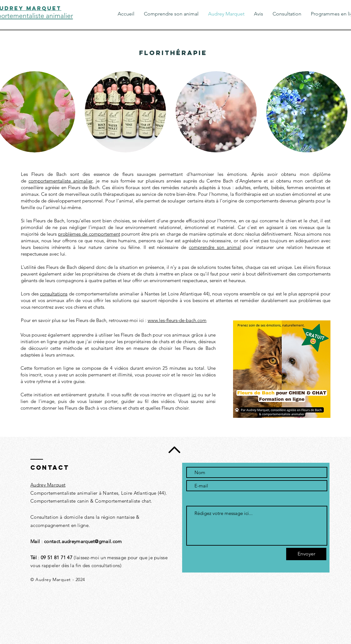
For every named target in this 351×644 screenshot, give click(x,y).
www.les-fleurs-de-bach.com (177, 320)
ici (194, 395)
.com (116, 541)
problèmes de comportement (89, 234)
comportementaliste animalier (60, 181)
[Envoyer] (306, 554)
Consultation (44, 517)
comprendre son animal (215, 247)
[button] (125, 112)
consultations (54, 294)
